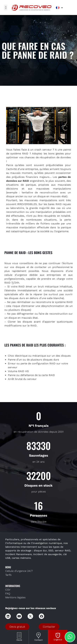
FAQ (8, 594)
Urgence (58, 640)
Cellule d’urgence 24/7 (19, 571)
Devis (19, 640)
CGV (8, 590)
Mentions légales (15, 597)
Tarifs (8, 575)
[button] (6, 7)
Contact (38, 640)
